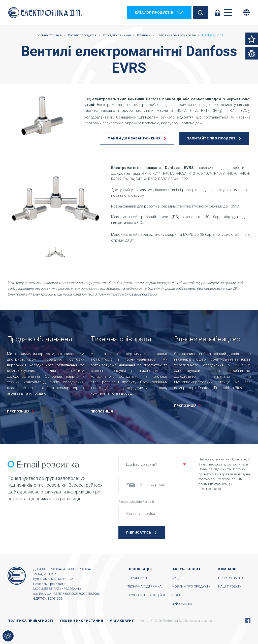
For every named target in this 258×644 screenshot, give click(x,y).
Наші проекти (230, 586)
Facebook (248, 620)
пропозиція (18, 411)
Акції (176, 578)
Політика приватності (30, 621)
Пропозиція (140, 569)
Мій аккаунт (122, 621)
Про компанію (231, 578)
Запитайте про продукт (212, 138)
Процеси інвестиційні (146, 595)
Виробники (137, 578)
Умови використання (81, 621)
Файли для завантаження (134, 138)
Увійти (217, 13)
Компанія (228, 569)
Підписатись (139, 532)
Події (176, 595)
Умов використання (141, 294)
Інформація (182, 604)
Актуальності (186, 569)
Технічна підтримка (144, 586)
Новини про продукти (191, 586)
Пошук (201, 13)
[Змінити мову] (246, 12)
